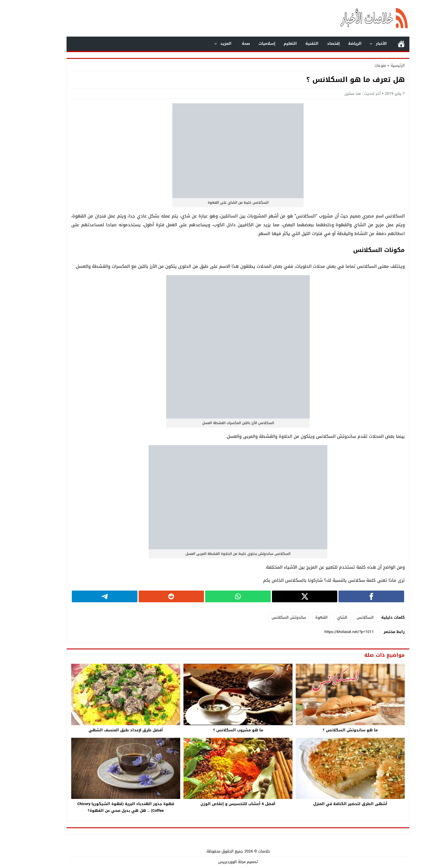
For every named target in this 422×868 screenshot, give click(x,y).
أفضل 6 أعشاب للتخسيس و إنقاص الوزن (211, 804)
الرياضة (328, 43)
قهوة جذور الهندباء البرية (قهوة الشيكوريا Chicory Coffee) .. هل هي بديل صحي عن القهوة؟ (99, 807)
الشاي (315, 617)
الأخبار (354, 43)
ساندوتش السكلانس (262, 617)
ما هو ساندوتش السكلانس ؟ (323, 730)
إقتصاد (307, 43)
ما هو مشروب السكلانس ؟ (211, 730)
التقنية (285, 43)
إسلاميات (240, 43)
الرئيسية (374, 44)
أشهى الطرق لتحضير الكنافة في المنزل (323, 804)
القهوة (295, 617)
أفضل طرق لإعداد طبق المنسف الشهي (99, 730)
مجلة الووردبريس (205, 862)
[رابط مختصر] (324, 632)
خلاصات (237, 851)
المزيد (199, 43)
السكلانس (338, 617)
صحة (219, 43)
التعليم (263, 43)
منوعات (353, 65)
